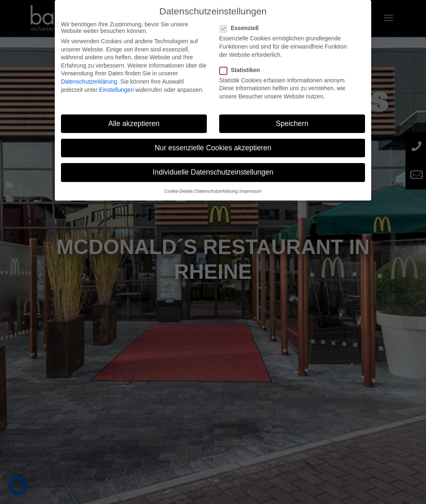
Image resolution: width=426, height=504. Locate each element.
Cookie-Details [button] (178, 191)
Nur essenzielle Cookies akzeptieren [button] (213, 148)
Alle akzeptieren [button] (134, 124)
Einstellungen (117, 90)
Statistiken (243, 70)
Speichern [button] (292, 124)
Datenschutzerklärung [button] (216, 191)
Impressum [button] (251, 191)
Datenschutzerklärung (89, 82)
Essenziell (242, 28)
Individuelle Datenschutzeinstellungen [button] (213, 172)
